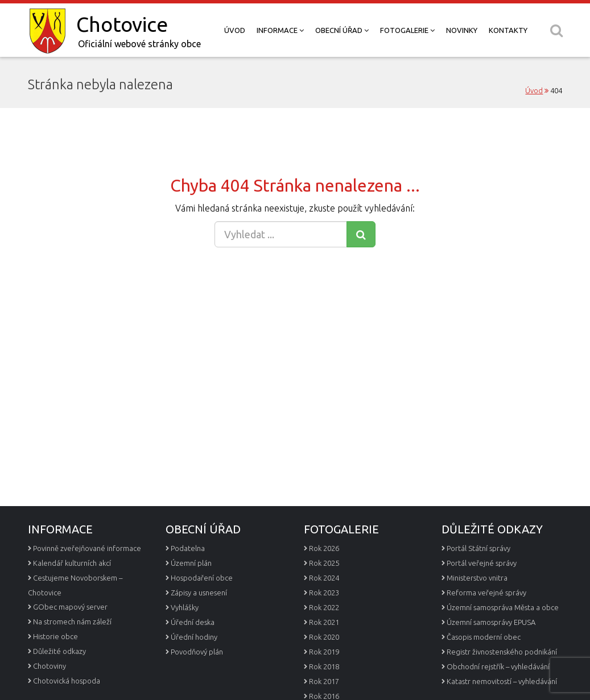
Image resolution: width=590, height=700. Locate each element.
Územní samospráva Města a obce (503, 607)
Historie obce (55, 636)
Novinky (462, 30)
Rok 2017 (324, 681)
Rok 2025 (324, 563)
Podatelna (188, 548)
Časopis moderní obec (484, 637)
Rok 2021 (324, 622)
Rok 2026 (324, 548)
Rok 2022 (324, 607)
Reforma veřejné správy (486, 593)
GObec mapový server (70, 607)
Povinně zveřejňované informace (87, 548)
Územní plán (191, 563)
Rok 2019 (324, 652)
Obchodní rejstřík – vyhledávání (498, 666)
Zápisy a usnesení (199, 593)
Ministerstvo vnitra (477, 578)
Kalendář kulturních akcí (72, 563)
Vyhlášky (185, 607)
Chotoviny (49, 666)
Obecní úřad (342, 30)
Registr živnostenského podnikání (502, 652)
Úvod (235, 30)
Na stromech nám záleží (72, 622)
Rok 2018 (324, 666)
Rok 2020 (324, 637)
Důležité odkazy (59, 651)
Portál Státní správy (478, 548)
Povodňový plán (197, 652)
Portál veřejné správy (482, 563)
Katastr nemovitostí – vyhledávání (502, 681)
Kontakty (508, 30)
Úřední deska (193, 622)
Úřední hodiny (194, 637)
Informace (280, 30)
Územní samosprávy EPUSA (491, 622)
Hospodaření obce (202, 578)
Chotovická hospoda (67, 681)
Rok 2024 (324, 578)
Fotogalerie (407, 30)
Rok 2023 (324, 593)
